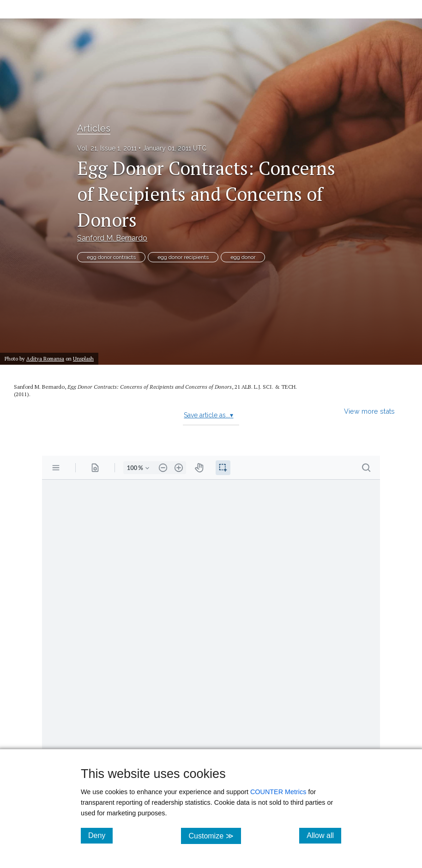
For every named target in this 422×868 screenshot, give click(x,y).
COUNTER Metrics (278, 792)
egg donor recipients (183, 257)
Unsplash (83, 359)
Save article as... (208, 415)
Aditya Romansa (45, 359)
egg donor (243, 257)
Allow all (324, 835)
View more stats (369, 411)
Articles (94, 128)
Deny (100, 835)
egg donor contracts (111, 257)
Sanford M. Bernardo (112, 238)
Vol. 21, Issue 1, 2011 (107, 148)
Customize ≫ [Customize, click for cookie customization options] (214, 835)
